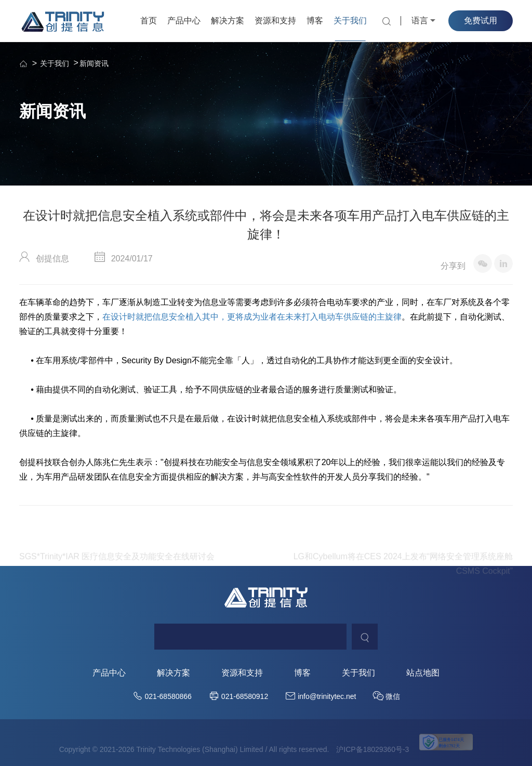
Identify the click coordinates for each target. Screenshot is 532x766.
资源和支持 (275, 21)
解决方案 (228, 21)
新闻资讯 (94, 63)
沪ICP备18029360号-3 (373, 749)
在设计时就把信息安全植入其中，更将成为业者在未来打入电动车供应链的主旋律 (252, 317)
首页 (149, 21)
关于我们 (350, 21)
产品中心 (184, 21)
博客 (315, 21)
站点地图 (423, 673)
